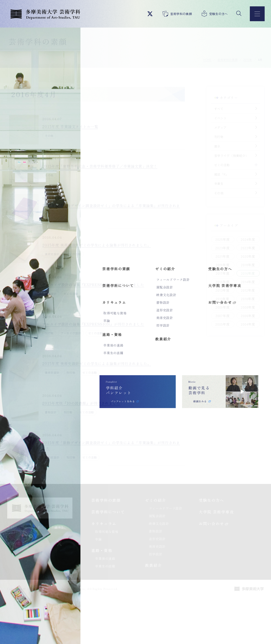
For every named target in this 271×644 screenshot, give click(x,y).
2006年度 (243, 316)
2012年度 (243, 291)
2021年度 (217, 257)
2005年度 (217, 325)
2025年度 (217, 240)
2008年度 (243, 308)
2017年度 (217, 274)
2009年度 (217, 308)
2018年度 (243, 266)
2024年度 (243, 240)
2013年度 (217, 291)
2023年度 (217, 249)
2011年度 (217, 300)
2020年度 (243, 257)
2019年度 (217, 266)
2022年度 (243, 249)
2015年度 (217, 283)
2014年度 (243, 283)
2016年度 (243, 274)
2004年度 (243, 325)
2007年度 (217, 316)
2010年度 (243, 300)
